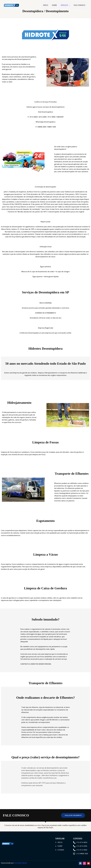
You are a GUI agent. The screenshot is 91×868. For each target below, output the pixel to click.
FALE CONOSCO (79, 5)
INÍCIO (46, 5)
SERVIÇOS (64, 5)
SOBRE (54, 5)
